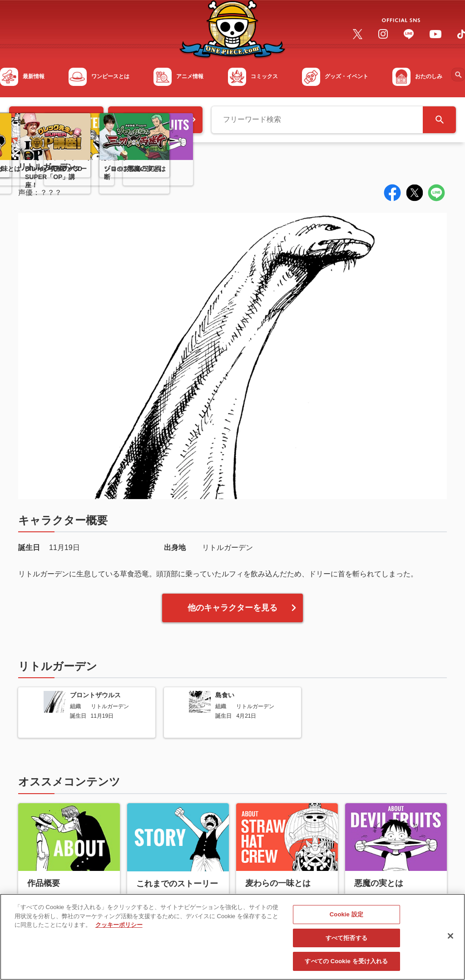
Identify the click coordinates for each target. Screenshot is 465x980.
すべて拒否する (346, 942)
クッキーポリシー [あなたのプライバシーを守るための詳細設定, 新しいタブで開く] (119, 930)
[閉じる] (450, 940)
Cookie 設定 (346, 919)
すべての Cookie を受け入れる (346, 966)
